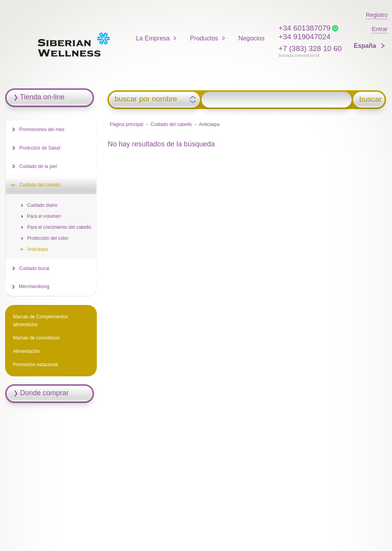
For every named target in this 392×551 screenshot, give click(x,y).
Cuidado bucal (34, 268)
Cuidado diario (42, 205)
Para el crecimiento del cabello (59, 227)
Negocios (251, 38)
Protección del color (48, 238)
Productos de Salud (40, 148)
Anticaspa (37, 249)
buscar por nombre (146, 99)
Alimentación (26, 351)
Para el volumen (44, 216)
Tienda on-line (42, 97)
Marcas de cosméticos (36, 338)
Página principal (126, 124)
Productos (204, 38)
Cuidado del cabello (171, 124)
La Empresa (153, 38)
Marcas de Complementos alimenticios (40, 321)
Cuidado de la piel (38, 166)
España (366, 46)
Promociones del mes (42, 130)
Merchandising (34, 286)
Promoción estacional (35, 365)
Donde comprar (44, 393)
